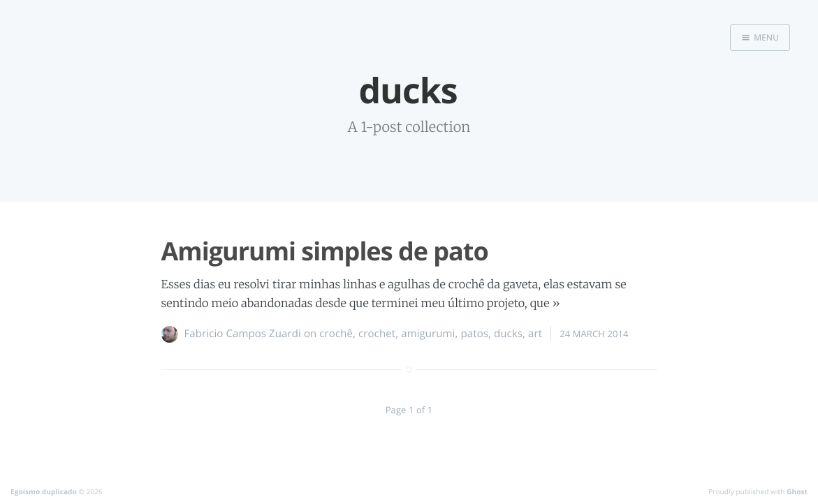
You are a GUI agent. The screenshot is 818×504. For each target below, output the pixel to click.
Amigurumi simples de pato (325, 251)
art (535, 334)
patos (474, 334)
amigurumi (428, 334)
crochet (377, 334)
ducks (508, 334)
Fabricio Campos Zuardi (243, 334)
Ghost (797, 491)
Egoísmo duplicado (44, 491)
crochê (336, 334)
